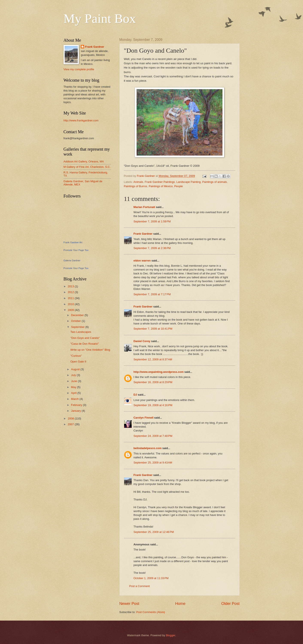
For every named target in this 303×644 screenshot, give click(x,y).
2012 (71, 292)
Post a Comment (140, 586)
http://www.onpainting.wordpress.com (159, 372)
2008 (71, 418)
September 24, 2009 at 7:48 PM (153, 436)
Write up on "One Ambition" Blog (90, 350)
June (75, 381)
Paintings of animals (215, 182)
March (75, 399)
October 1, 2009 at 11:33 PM (151, 578)
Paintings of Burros (136, 186)
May (74, 387)
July (74, 375)
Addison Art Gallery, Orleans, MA (84, 161)
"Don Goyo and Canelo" (85, 338)
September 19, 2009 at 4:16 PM (153, 405)
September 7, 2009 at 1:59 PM (152, 221)
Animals (138, 182)
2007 (71, 424)
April (74, 393)
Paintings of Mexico (161, 186)
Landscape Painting (188, 182)
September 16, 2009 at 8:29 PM (153, 382)
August (76, 369)
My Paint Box (100, 18)
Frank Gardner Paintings (160, 182)
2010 (71, 304)
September (78, 327)
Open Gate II (78, 362)
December (78, 315)
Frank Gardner (143, 234)
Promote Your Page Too (76, 250)
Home (180, 604)
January (76, 411)
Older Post (230, 604)
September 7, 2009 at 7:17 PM (152, 294)
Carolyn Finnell (144, 418)
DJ (135, 395)
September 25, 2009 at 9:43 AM (153, 463)
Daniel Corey (142, 341)
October (76, 321)
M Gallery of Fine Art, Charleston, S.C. (87, 167)
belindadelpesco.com (148, 448)
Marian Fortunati (144, 207)
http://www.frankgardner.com (81, 120)
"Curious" (76, 356)
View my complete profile (79, 69)
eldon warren (142, 261)
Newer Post (129, 604)
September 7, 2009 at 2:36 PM (152, 248)
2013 (71, 286)
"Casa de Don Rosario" (85, 344)
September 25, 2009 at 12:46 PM (154, 532)
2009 (71, 310)
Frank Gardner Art (73, 242)
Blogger (171, 635)
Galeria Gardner (72, 260)
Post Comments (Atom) (151, 612)
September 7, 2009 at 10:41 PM (153, 329)
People (178, 186)
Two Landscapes (81, 332)
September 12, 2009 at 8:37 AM (153, 359)
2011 (71, 298)
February (77, 405)
